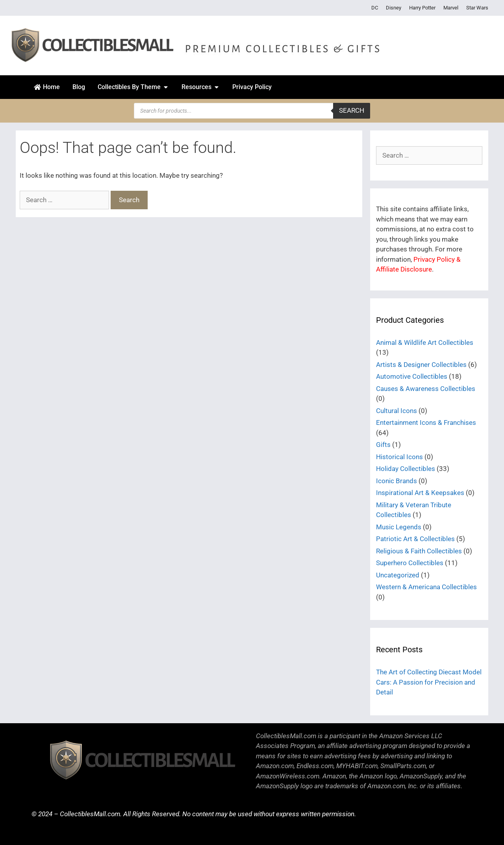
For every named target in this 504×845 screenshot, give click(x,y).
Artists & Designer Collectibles (421, 365)
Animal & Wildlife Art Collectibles (425, 342)
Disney (394, 8)
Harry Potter (422, 8)
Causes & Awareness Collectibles (426, 389)
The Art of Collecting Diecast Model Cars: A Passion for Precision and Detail (429, 682)
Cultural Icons (397, 411)
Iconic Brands (397, 481)
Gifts (383, 445)
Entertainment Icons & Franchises (426, 422)
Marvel (451, 8)
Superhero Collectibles (410, 563)
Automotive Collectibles (412, 376)
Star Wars (477, 8)
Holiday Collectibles (406, 469)
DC (375, 8)
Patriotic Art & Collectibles (415, 539)
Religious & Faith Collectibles (419, 551)
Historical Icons (399, 457)
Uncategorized (398, 575)
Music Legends (399, 527)
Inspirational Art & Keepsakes (420, 493)
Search (352, 110)
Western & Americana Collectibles (426, 587)
